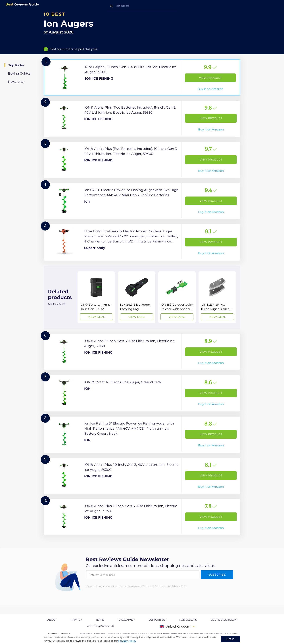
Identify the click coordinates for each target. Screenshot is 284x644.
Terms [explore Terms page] (100, 620)
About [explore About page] (52, 620)
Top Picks (16, 65)
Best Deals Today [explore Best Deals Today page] (224, 620)
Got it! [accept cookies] (230, 639)
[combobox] (142, 6)
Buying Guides (19, 73)
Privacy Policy (127, 641)
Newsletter (16, 82)
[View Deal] (96, 297)
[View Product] (142, 77)
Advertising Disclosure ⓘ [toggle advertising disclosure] (101, 626)
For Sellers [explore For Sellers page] (188, 620)
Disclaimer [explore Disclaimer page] (127, 620)
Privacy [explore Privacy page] (76, 620)
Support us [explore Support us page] (157, 620)
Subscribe (217, 575)
